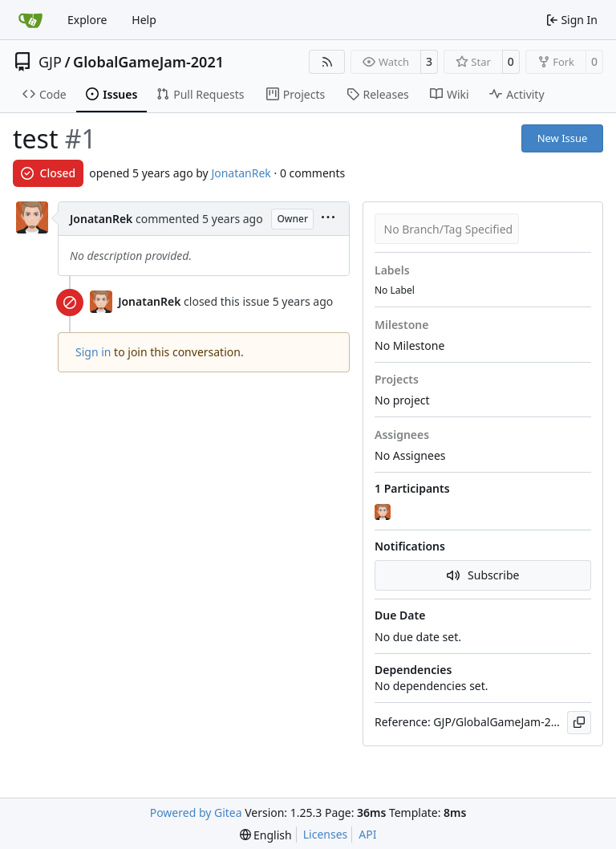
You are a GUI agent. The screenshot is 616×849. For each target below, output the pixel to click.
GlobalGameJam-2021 (148, 62)
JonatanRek (241, 173)
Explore (87, 20)
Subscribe (483, 575)
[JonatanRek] (384, 512)
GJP (50, 62)
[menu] (328, 219)
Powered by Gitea (196, 812)
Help (144, 20)
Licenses (326, 834)
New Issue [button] (563, 138)
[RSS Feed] (327, 62)
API (367, 834)
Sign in (93, 352)
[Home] (30, 20)
